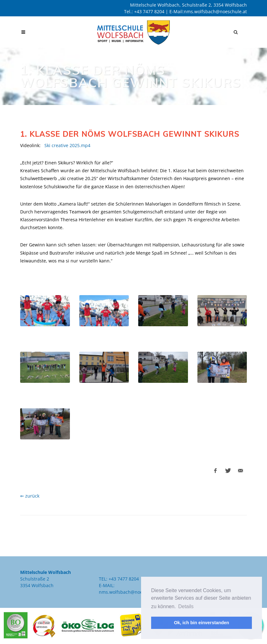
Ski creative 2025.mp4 (67, 145)
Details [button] (186, 606)
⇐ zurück (30, 496)
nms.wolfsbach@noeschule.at (215, 11)
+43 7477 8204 (149, 11)
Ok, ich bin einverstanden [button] (201, 623)
